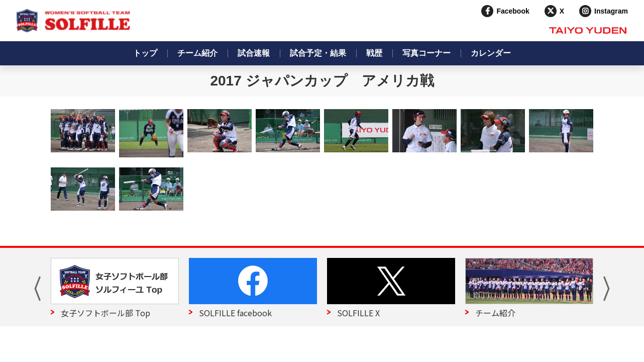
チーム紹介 (197, 53)
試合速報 (254, 53)
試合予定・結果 (318, 53)
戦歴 (374, 53)
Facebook (513, 11)
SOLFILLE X (358, 313)
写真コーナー (426, 53)
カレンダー (491, 53)
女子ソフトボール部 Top (105, 313)
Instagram (611, 11)
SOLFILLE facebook (235, 313)
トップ (145, 53)
